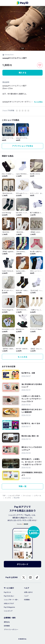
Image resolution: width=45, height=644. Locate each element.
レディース (38, 496)
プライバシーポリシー (11, 630)
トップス (8, 498)
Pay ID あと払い (9, 596)
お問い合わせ (28, 592)
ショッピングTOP (14, 496)
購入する (23, 73)
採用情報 (7, 626)
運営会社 (7, 622)
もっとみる (23, 357)
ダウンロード (23, 564)
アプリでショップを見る (23, 146)
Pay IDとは (7, 592)
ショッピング (8, 611)
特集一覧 (23, 486)
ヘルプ (26, 596)
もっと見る (38, 102)
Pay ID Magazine (9, 607)
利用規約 (27, 600)
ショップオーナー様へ (11, 600)
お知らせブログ (9, 604)
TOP (4, 496)
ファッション (27, 496)
